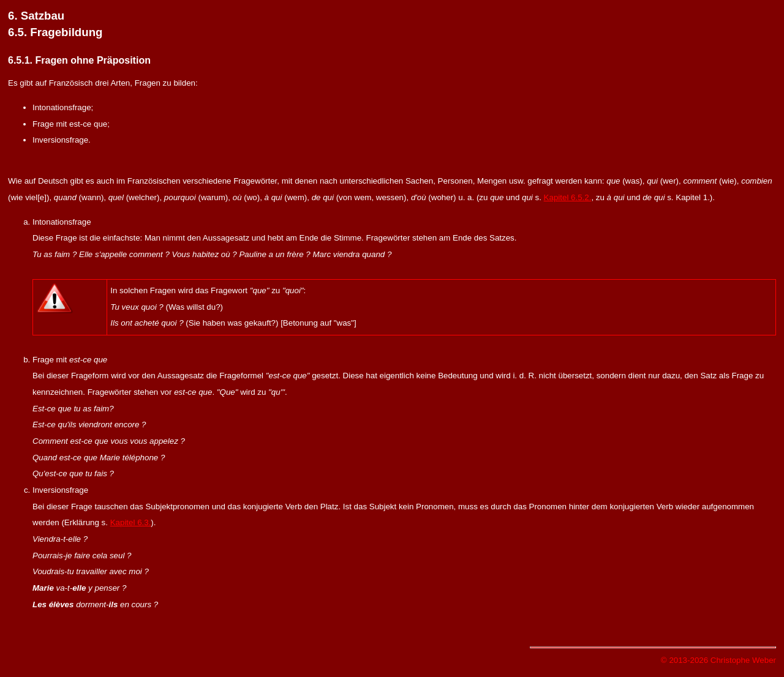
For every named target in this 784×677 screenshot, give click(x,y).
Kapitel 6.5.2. (568, 197)
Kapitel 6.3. (131, 522)
